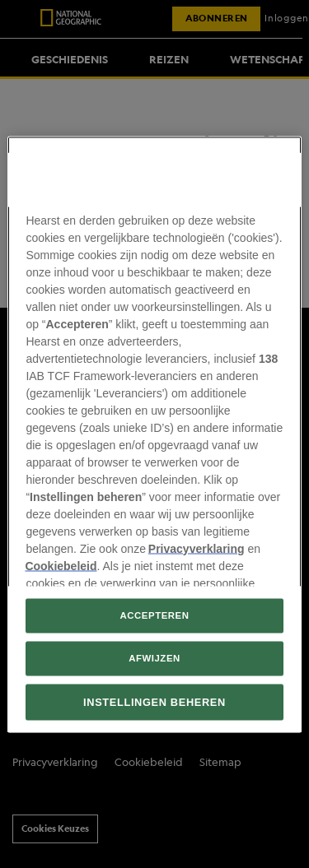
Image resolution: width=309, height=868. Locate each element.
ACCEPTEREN (154, 615)
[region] (154, 434)
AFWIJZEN (154, 657)
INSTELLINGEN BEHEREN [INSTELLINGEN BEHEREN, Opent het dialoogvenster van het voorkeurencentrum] (154, 701)
